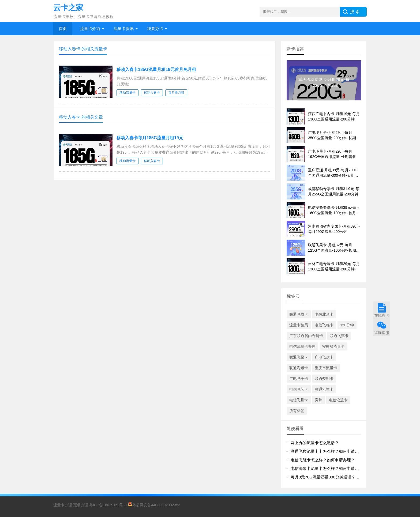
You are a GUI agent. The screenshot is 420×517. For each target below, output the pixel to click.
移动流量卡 (127, 93)
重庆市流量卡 (326, 368)
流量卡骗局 (299, 325)
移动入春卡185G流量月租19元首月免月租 (156, 69)
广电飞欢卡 (324, 357)
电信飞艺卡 (299, 389)
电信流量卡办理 (302, 346)
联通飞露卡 (339, 336)
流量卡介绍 (90, 29)
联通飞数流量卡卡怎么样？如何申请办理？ (329, 451)
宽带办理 (81, 505)
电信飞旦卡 (299, 400)
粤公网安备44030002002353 (154, 505)
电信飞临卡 (324, 325)
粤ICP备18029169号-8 (108, 505)
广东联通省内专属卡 (306, 336)
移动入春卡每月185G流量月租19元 (150, 138)
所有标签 (297, 411)
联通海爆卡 (299, 368)
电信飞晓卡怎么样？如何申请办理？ (323, 460)
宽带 (318, 400)
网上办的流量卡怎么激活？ (315, 443)
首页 (63, 29)
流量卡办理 (63, 505)
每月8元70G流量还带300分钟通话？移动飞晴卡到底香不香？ (345, 477)
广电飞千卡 (299, 379)
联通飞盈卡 (299, 314)
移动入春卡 (152, 93)
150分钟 (347, 325)
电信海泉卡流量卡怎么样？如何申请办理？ (329, 468)
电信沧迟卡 (338, 400)
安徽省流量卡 (333, 346)
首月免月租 (176, 93)
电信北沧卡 (324, 314)
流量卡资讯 (124, 29)
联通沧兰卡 (324, 389)
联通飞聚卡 (299, 357)
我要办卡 (155, 29)
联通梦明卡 (324, 379)
